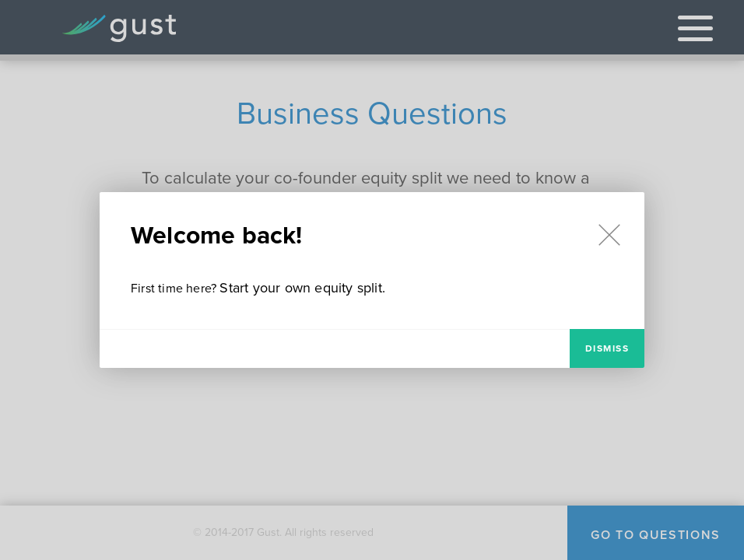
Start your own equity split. (302, 288)
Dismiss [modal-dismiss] (607, 348)
